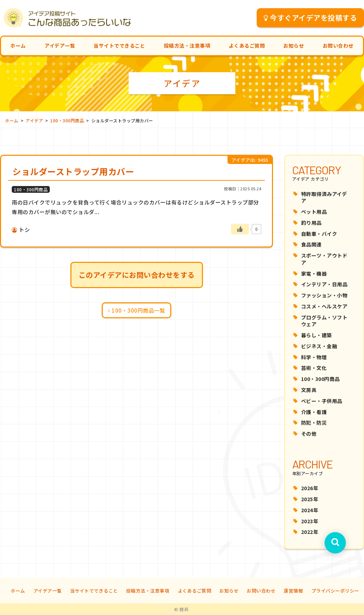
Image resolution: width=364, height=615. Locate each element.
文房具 (309, 390)
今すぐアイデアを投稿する (311, 18)
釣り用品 (311, 223)
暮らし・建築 (317, 335)
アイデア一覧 (60, 46)
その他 (309, 434)
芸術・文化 (314, 368)
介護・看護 (314, 412)
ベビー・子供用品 (322, 401)
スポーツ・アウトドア (324, 259)
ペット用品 (314, 212)
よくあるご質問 (247, 46)
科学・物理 (314, 357)
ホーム (18, 46)
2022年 (310, 532)
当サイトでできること (119, 46)
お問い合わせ (338, 46)
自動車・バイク (319, 234)
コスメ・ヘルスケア (324, 306)
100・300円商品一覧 (136, 310)
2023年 (310, 521)
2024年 (310, 510)
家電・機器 (314, 274)
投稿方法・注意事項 (187, 46)
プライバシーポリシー (335, 591)
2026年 (310, 488)
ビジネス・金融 (319, 346)
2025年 (310, 499)
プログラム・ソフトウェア (324, 321)
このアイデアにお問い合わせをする (137, 275)
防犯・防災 (314, 423)
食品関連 (311, 244)
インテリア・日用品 (324, 284)
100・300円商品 (320, 379)
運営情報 (293, 591)
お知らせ (294, 46)
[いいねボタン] (240, 229)
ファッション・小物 (324, 295)
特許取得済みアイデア (324, 197)
